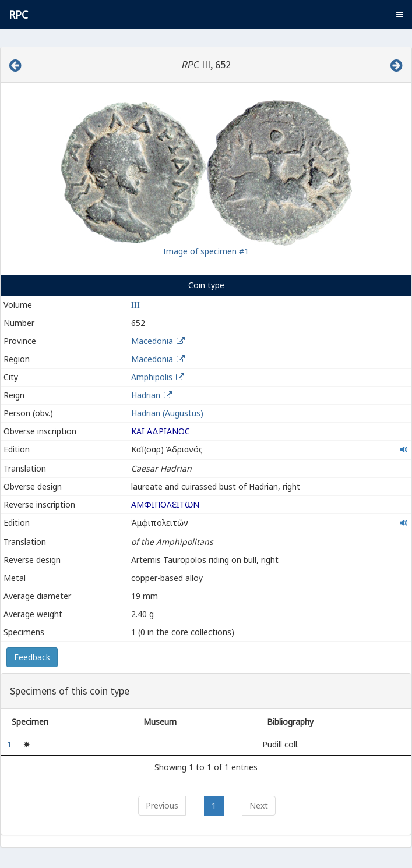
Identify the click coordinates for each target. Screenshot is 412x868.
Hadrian (146, 395)
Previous (162, 805)
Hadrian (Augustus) (167, 413)
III (135, 305)
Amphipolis (152, 377)
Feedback (32, 657)
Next (259, 805)
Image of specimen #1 (206, 251)
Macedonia (152, 341)
